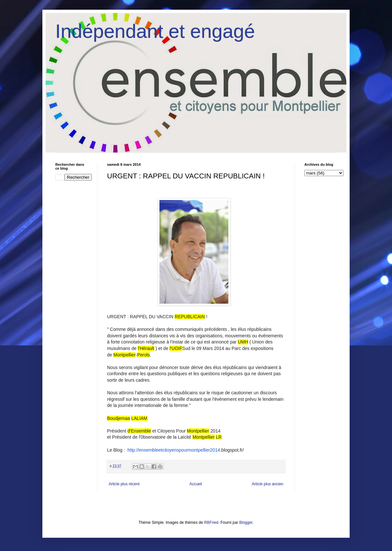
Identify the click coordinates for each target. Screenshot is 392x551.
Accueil (196, 484)
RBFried (211, 523)
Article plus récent (124, 484)
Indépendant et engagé (155, 31)
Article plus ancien (268, 484)
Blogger (246, 523)
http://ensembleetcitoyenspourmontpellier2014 (174, 450)
